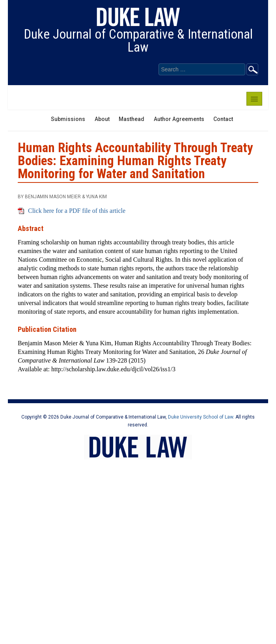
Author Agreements (179, 119)
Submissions (68, 119)
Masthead (131, 119)
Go (252, 69)
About (102, 119)
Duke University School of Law (200, 417)
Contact (223, 119)
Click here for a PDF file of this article (77, 211)
